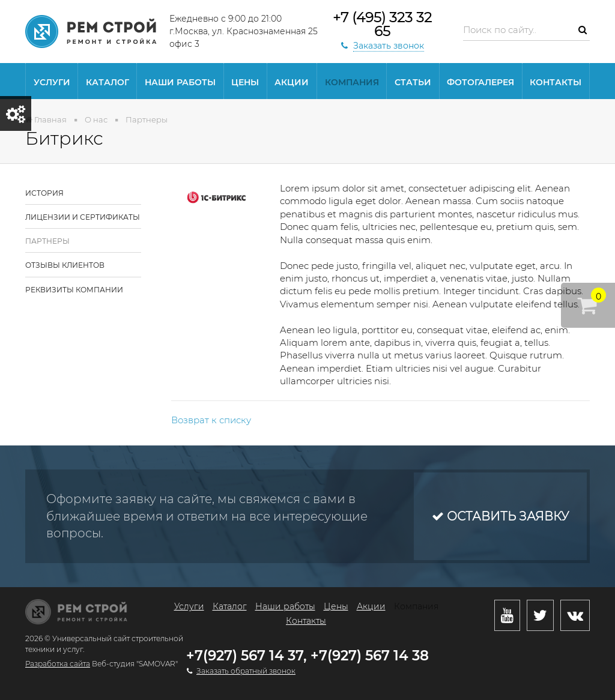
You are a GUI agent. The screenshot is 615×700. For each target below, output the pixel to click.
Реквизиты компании (74, 290)
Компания (352, 82)
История (44, 193)
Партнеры (47, 241)
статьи (413, 82)
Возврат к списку (211, 420)
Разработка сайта (58, 664)
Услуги (52, 82)
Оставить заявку (500, 516)
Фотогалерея (480, 82)
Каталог (108, 82)
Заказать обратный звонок (246, 671)
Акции (292, 82)
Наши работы (180, 82)
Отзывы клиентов (65, 265)
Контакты (556, 82)
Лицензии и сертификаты (83, 217)
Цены (245, 82)
